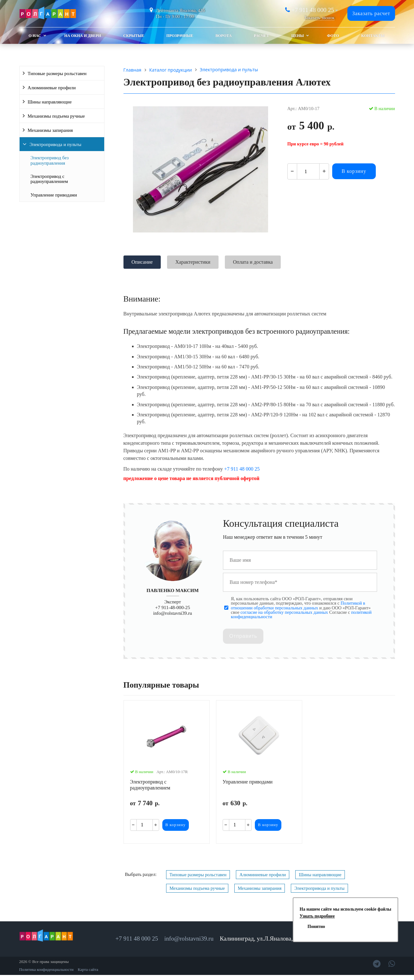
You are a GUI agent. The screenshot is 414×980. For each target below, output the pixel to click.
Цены (297, 36)
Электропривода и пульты (56, 144)
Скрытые (134, 36)
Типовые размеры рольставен (57, 73)
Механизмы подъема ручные (56, 116)
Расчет (261, 36)
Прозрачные (180, 36)
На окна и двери (83, 36)
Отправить (243, 636)
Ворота (223, 36)
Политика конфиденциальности (46, 970)
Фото (333, 36)
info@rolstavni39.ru (173, 613)
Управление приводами (54, 195)
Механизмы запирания (50, 130)
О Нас (35, 36)
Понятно (316, 927)
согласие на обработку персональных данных (284, 612)
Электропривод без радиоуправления (50, 160)
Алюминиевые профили (52, 88)
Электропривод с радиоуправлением (49, 179)
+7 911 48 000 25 (313, 10)
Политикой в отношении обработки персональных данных (298, 605)
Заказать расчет (371, 13)
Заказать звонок (319, 18)
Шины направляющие (50, 102)
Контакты (373, 36)
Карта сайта (88, 970)
